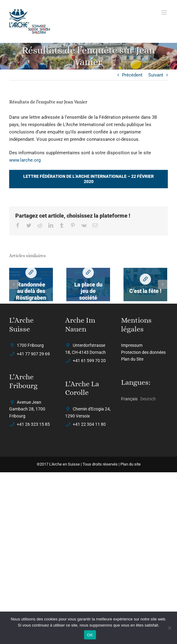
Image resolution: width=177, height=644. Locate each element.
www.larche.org (25, 160)
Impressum (132, 345)
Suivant (156, 75)
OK (90, 635)
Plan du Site (132, 359)
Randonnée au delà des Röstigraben (31, 272)
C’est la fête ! (145, 279)
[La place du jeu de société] (88, 285)
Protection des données (143, 352)
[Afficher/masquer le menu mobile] (165, 12)
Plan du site (131, 464)
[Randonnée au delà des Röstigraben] (31, 285)
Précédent (132, 75)
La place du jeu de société (88, 272)
